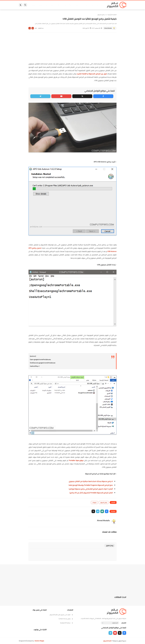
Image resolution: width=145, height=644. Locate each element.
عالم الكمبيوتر (107, 641)
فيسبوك (77, 5)
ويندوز (92, 5)
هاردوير (33, 5)
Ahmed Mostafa (108, 28)
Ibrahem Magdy (39, 641)
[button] (107, 511)
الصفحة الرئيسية (112, 15)
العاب (58, 5)
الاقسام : (124, 623)
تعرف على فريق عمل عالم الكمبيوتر (61, 615)
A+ (33, 28)
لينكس (64, 5)
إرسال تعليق (110, 546)
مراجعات (40, 5)
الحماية (71, 5)
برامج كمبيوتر (100, 5)
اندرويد (52, 5)
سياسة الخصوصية (67, 623)
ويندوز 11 (85, 5)
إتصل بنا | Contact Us (66, 619)
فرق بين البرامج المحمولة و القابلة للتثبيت (91, 74)
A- (30, 28)
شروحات (94, 502)
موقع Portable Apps (76, 460)
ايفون (46, 5)
